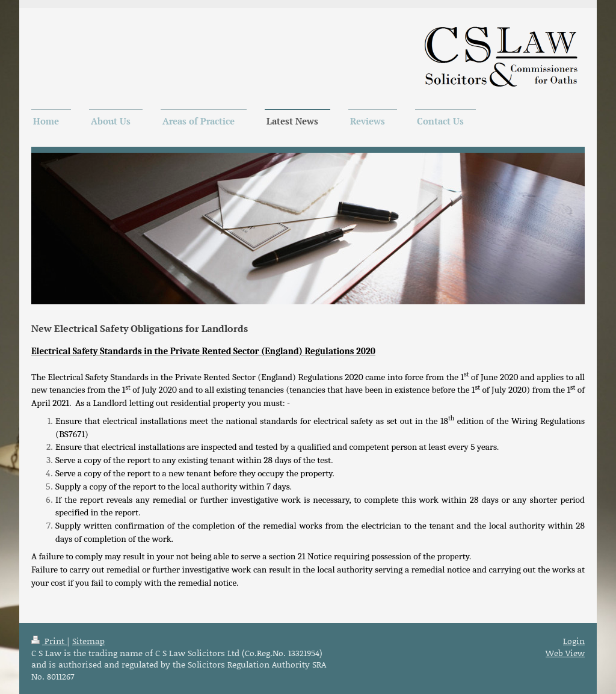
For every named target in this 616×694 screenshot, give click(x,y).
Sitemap (88, 641)
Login (574, 641)
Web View (565, 653)
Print (49, 641)
